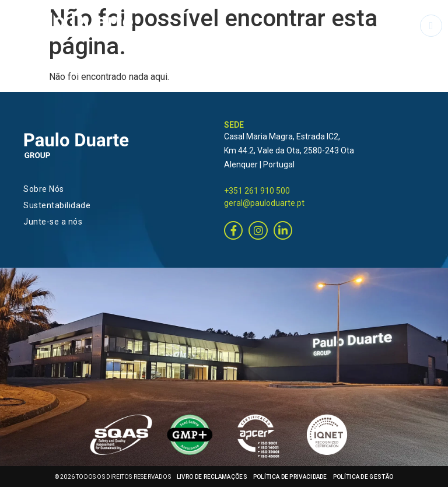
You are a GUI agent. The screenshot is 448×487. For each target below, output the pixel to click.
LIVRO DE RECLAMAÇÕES (212, 477)
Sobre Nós (44, 189)
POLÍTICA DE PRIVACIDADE (290, 477)
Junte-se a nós (53, 222)
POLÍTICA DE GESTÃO (363, 477)
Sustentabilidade (57, 205)
